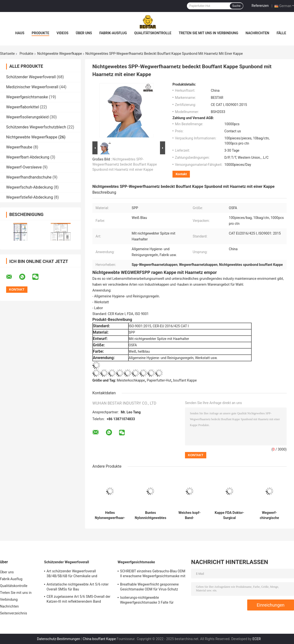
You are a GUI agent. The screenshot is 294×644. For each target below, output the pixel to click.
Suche (236, 6)
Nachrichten (257, 33)
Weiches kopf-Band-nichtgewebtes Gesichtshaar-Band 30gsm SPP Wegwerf (190, 515)
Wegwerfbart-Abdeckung (28, 157)
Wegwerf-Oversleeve (24, 167)
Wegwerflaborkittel (23, 107)
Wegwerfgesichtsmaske (27, 97)
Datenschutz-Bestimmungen (59, 639)
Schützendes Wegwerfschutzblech (36, 127)
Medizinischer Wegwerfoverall (32, 87)
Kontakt (181, 174)
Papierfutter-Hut (159, 380)
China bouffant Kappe (99, 639)
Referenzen (260, 6)
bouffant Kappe (185, 380)
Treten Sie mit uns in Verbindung (208, 33)
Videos (63, 33)
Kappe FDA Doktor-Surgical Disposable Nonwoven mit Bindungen (229, 515)
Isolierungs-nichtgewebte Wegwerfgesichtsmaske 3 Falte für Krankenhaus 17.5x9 (147, 601)
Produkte (40, 33)
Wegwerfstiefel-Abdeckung (30, 197)
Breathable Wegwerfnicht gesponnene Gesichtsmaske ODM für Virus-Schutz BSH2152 (149, 588)
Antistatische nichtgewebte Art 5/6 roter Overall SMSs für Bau (78, 587)
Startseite (7, 54)
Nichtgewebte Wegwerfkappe (60, 54)
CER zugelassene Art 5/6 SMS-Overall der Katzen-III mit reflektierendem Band (79, 599)
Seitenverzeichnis (14, 613)
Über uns (84, 33)
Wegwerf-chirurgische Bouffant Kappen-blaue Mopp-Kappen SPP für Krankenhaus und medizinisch (269, 515)
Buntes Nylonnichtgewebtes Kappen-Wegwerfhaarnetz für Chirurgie (151, 515)
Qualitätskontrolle (153, 33)
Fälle (281, 33)
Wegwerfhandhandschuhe (29, 177)
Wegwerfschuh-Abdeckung (30, 187)
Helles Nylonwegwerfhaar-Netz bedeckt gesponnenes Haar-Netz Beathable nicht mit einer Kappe (110, 515)
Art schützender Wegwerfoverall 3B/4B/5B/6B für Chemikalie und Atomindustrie (72, 574)
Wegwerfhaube (19, 147)
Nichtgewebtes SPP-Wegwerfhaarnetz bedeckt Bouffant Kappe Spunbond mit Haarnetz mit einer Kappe (125, 164)
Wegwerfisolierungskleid (27, 117)
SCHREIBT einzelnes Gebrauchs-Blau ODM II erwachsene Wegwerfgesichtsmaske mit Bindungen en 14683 (153, 574)
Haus (20, 33)
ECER (257, 639)
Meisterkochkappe (131, 380)
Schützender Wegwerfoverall (31, 77)
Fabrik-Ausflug (113, 33)
